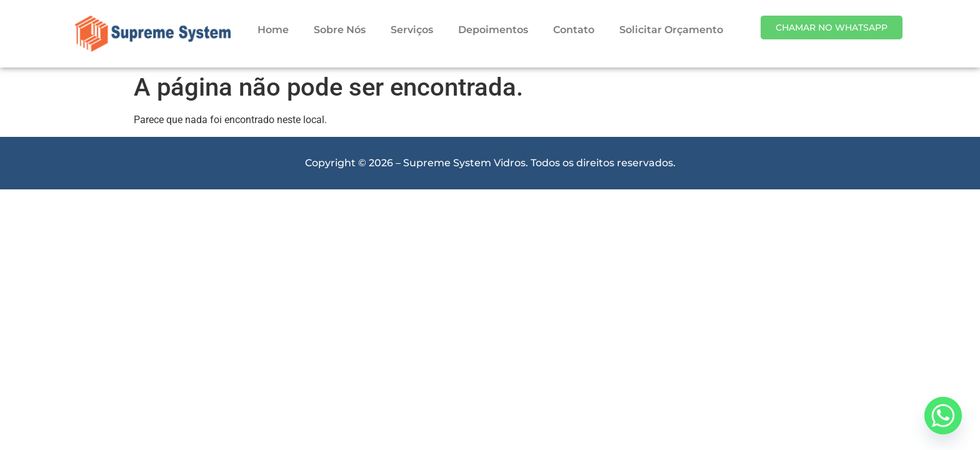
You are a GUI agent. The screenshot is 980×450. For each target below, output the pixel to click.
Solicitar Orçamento (671, 30)
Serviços (412, 30)
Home (273, 30)
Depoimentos (493, 30)
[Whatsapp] (943, 416)
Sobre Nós (340, 30)
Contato (574, 30)
